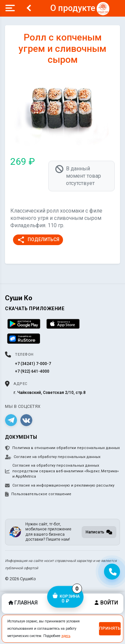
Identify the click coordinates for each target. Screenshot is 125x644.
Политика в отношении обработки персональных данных (62, 448)
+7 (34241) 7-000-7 (33, 364)
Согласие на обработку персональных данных (53, 457)
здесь (66, 636)
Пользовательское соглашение (38, 494)
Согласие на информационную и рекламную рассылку (60, 486)
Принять (110, 628)
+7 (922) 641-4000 (32, 371)
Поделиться (38, 240)
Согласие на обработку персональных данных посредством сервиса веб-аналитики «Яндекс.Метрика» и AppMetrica (62, 471)
